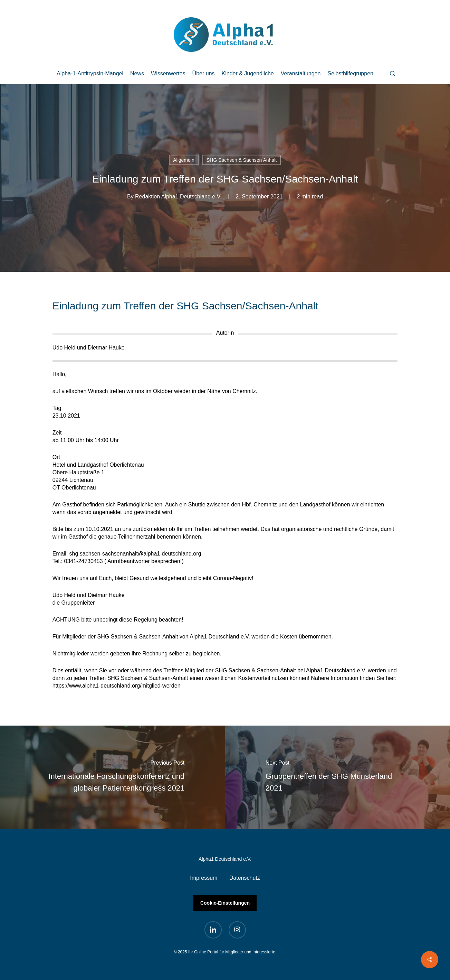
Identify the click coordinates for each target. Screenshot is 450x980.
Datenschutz (245, 878)
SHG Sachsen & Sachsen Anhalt (242, 160)
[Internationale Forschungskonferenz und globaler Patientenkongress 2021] (113, 777)
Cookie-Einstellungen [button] (225, 903)
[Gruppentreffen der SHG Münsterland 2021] (338, 777)
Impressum (204, 878)
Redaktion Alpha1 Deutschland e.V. (178, 197)
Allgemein (184, 160)
